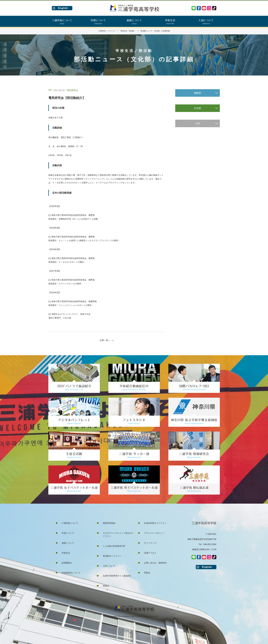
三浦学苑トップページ (107, 31)
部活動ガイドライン (112, 556)
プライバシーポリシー (154, 533)
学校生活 (66, 553)
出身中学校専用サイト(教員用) (117, 576)
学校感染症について (71, 573)
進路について (68, 543)
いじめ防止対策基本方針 (114, 546)
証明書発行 (67, 563)
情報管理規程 (109, 523)
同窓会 (147, 573)
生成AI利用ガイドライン (155, 523)
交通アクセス (150, 553)
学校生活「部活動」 (128, 31)
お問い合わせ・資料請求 (155, 563)
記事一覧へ (105, 340)
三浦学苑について (70, 523)
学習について (68, 533)
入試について (109, 566)
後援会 (106, 586)
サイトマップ (150, 543)
